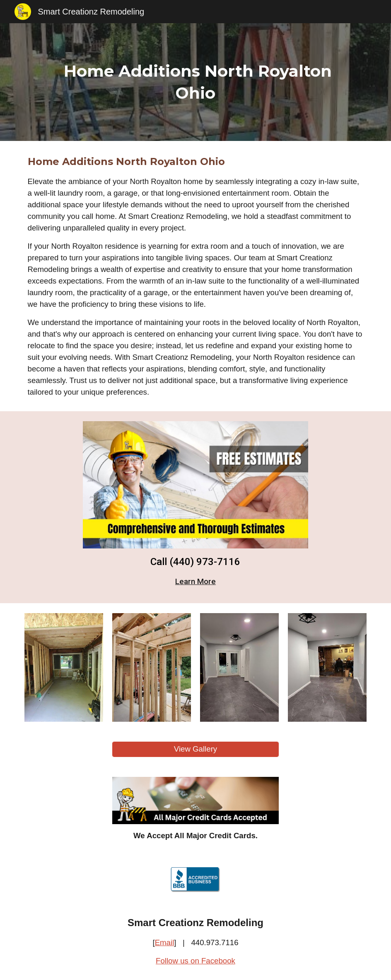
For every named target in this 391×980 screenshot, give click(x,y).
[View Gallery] (196, 749)
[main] (195, 82)
